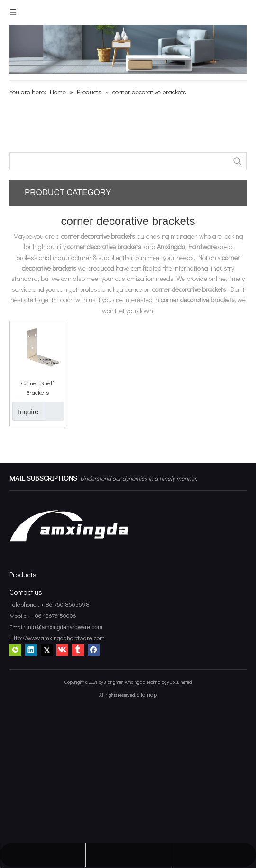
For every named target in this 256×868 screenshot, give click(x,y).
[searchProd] (119, 161)
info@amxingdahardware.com (64, 627)
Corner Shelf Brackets (37, 387)
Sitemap (146, 694)
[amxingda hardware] (128, 49)
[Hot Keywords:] (238, 161)
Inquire (25, 411)
